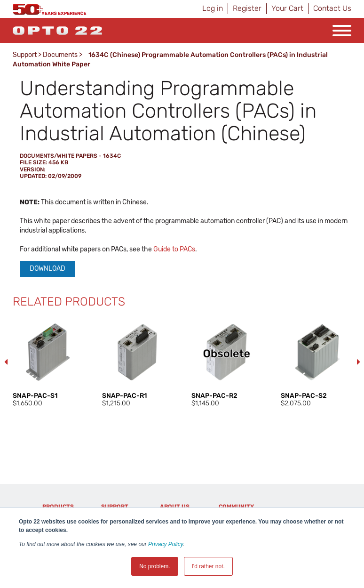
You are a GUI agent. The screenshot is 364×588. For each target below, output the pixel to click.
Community (236, 507)
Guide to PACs (174, 249)
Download (47, 269)
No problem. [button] (154, 566)
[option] (48, 362)
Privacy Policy (166, 544)
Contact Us (332, 8)
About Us (175, 507)
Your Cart (287, 8)
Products (58, 507)
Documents (60, 55)
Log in (213, 8)
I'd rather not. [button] (208, 566)
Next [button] (358, 362)
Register (247, 8)
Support (25, 55)
